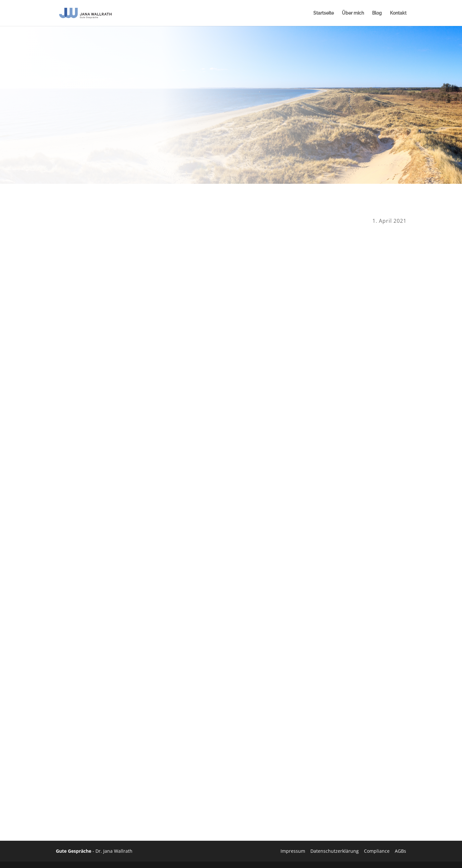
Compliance (377, 851)
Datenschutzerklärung (335, 851)
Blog (377, 13)
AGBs (400, 851)
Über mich (353, 13)
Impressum (293, 851)
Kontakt (398, 13)
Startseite (324, 13)
